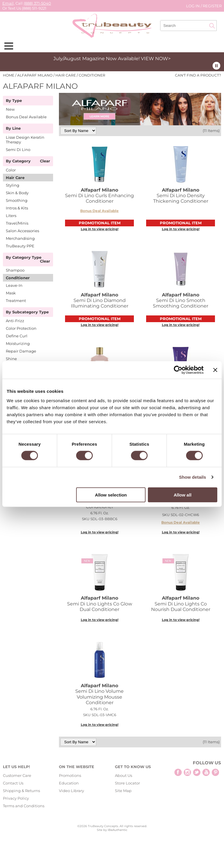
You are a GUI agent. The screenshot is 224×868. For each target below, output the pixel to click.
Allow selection (111, 495)
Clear (45, 161)
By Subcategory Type (27, 312)
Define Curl (17, 336)
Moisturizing (18, 343)
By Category (18, 161)
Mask (11, 293)
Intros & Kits (17, 208)
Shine (11, 359)
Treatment (16, 301)
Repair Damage (21, 351)
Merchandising (20, 238)
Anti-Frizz (15, 321)
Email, (8, 3)
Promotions (70, 775)
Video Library (71, 791)
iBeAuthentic (118, 830)
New (10, 109)
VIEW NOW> (156, 59)
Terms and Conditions (24, 806)
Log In (193, 6)
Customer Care (17, 775)
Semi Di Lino (18, 150)
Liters (11, 216)
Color (11, 170)
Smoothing (17, 200)
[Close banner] (215, 370)
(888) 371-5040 (37, 3)
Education (69, 783)
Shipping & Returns (21, 791)
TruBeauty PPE (20, 246)
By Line (13, 129)
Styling (13, 185)
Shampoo (15, 270)
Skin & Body (17, 193)
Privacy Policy (16, 798)
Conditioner (18, 278)
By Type (14, 101)
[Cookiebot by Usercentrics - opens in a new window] (178, 370)
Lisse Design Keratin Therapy (25, 140)
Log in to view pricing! (100, 229)
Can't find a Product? (198, 75)
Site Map (123, 791)
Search (212, 26)
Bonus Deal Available (26, 117)
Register (212, 6)
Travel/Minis (17, 223)
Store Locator (127, 783)
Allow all (182, 495)
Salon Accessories (22, 231)
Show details (193, 477)
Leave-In (14, 285)
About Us (124, 775)
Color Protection (21, 328)
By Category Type (24, 258)
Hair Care (15, 178)
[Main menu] (9, 46)
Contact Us (13, 783)
